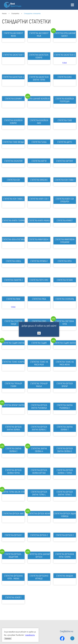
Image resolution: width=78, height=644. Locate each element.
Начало (4, 13)
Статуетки (15, 13)
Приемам (8, 639)
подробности (30, 635)
